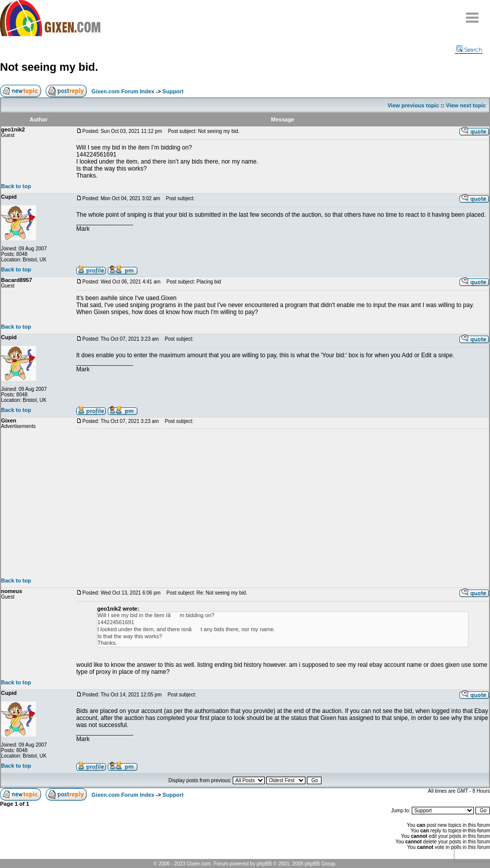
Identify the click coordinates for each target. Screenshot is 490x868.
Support (173, 91)
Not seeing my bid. (49, 67)
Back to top (16, 186)
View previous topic (413, 105)
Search (469, 50)
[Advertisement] (283, 503)
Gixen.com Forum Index (123, 91)
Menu (472, 14)
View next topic (466, 105)
